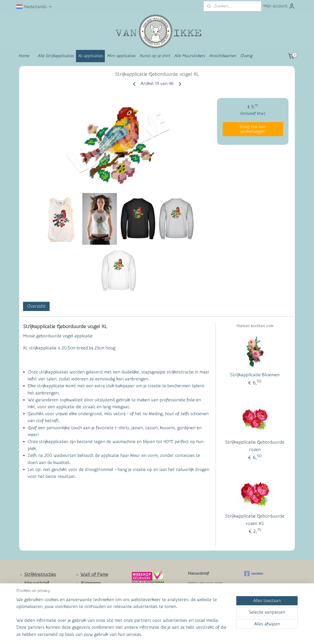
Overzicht (36, 306)
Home (24, 56)
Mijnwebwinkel (207, 635)
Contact (33, 592)
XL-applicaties (90, 56)
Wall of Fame (94, 575)
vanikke (254, 574)
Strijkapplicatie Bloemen (255, 375)
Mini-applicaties (121, 56)
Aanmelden (203, 602)
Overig (246, 56)
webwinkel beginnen (165, 635)
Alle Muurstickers (190, 56)
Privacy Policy (91, 607)
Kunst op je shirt (155, 56)
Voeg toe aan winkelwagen (253, 129)
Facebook (34, 607)
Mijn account (279, 6)
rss (147, 635)
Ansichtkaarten (223, 56)
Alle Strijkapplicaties (56, 56)
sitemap (137, 635)
